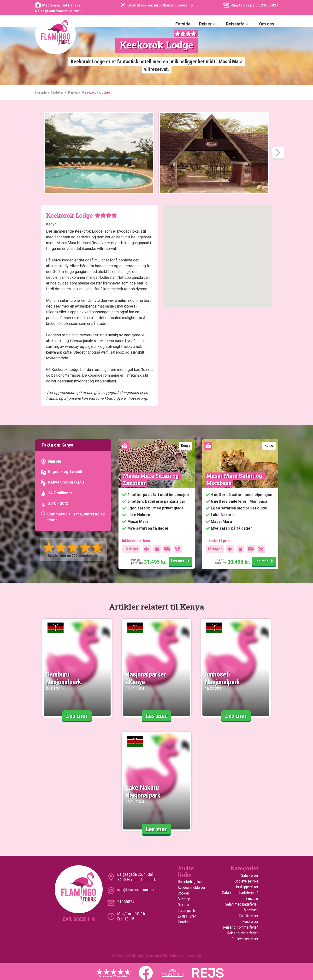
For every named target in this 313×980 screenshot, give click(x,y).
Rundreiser (250, 922)
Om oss (266, 24)
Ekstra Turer (187, 916)
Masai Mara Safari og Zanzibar (151, 479)
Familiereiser (249, 916)
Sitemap (184, 899)
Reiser (208, 24)
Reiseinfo (238, 24)
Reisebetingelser (190, 882)
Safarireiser (250, 875)
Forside (183, 24)
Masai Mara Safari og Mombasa (235, 479)
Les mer (181, 561)
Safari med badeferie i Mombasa (242, 907)
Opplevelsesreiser (245, 939)
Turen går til (187, 910)
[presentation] (278, 153)
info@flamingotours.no (136, 890)
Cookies (184, 893)
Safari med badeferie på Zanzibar (240, 896)
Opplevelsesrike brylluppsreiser (246, 884)
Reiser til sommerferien (241, 927)
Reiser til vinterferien (243, 933)
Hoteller (184, 922)
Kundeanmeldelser (192, 887)
